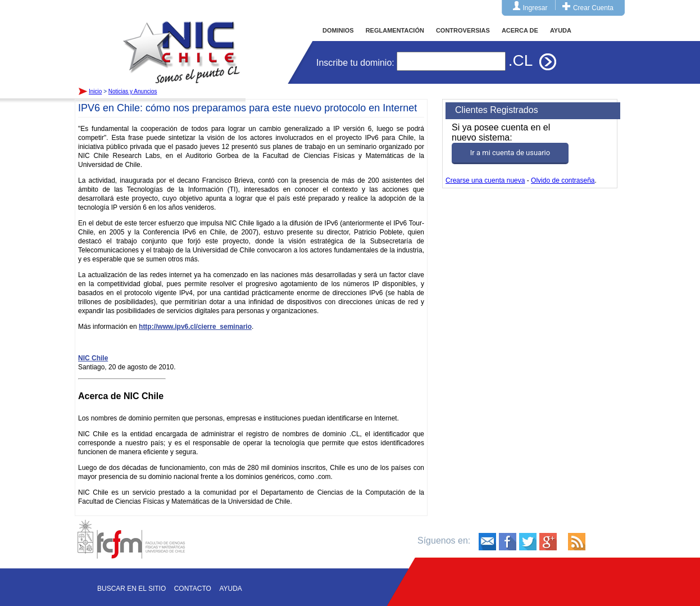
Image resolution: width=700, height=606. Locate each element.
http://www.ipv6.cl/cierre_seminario (195, 327)
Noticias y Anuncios (133, 91)
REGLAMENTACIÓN (395, 30)
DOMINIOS (338, 30)
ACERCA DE (520, 30)
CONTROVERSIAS (463, 30)
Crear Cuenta (593, 8)
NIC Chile (93, 358)
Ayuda (230, 589)
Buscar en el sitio (131, 589)
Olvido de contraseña (563, 180)
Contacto (193, 589)
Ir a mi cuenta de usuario (510, 153)
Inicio (181, 42)
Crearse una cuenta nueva (485, 180)
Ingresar (535, 8)
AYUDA (561, 30)
